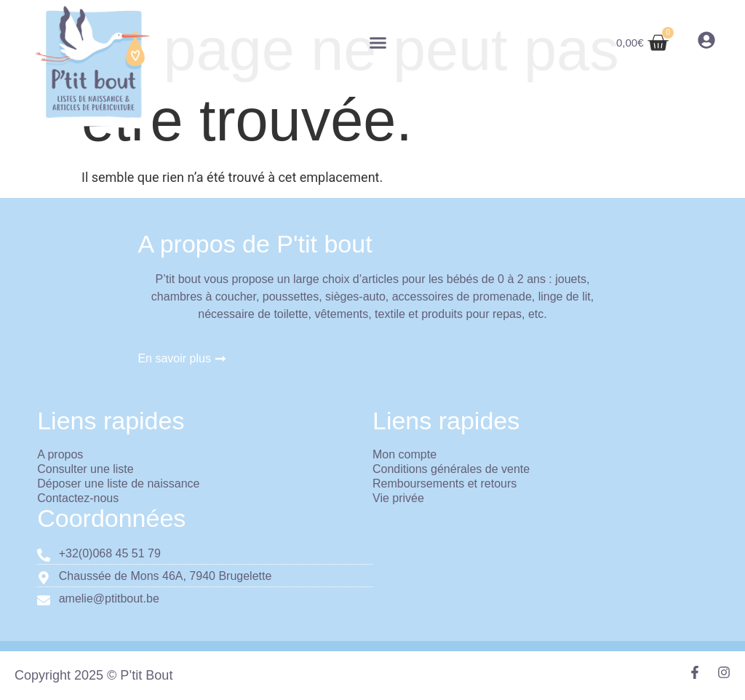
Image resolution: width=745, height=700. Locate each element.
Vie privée (398, 498)
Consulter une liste (85, 469)
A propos (60, 454)
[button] (378, 43)
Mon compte (405, 454)
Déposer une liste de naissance (118, 484)
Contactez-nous (78, 498)
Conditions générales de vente (451, 469)
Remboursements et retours (445, 484)
